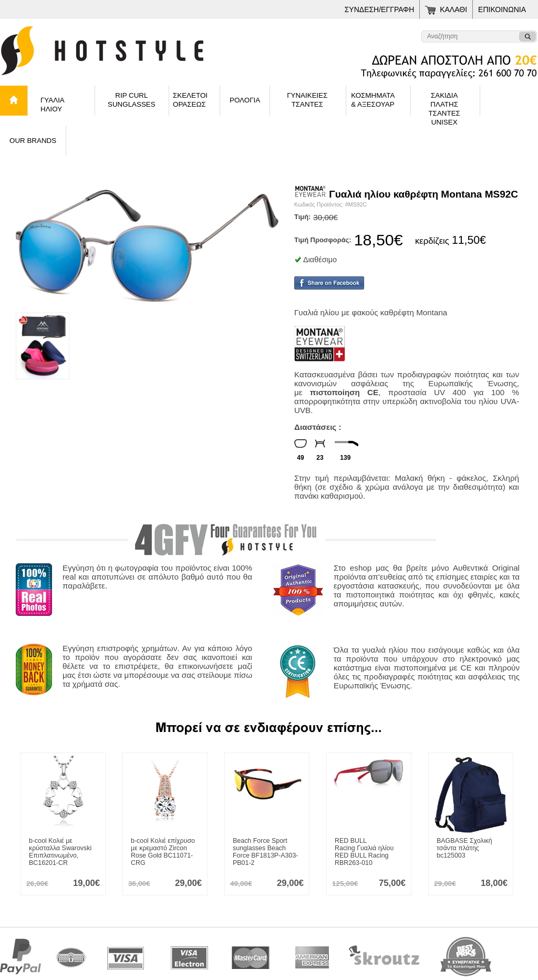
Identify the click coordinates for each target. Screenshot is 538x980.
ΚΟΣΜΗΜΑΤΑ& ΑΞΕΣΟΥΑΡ (373, 100)
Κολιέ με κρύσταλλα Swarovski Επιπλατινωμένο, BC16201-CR (60, 852)
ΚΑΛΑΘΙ (453, 9)
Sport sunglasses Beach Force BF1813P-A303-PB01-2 (265, 852)
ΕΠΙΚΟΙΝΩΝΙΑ (502, 9)
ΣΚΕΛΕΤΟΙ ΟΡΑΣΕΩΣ (190, 100)
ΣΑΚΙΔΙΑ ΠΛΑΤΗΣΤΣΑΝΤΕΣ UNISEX (444, 104)
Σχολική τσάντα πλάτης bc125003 (464, 848)
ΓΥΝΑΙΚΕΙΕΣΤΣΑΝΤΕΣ (307, 100)
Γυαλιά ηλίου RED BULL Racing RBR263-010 (364, 852)
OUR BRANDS (33, 141)
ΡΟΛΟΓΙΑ (245, 100)
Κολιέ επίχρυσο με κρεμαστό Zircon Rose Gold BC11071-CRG (163, 852)
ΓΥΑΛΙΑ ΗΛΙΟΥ (53, 105)
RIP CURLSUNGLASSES (132, 100)
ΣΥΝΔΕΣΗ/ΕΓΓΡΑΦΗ (380, 9)
